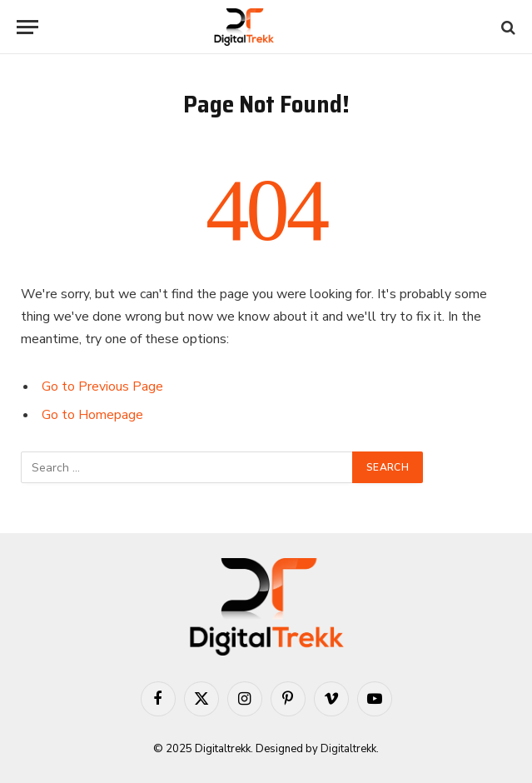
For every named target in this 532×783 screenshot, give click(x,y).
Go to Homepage (92, 415)
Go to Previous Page (102, 387)
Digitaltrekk (348, 749)
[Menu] (27, 27)
